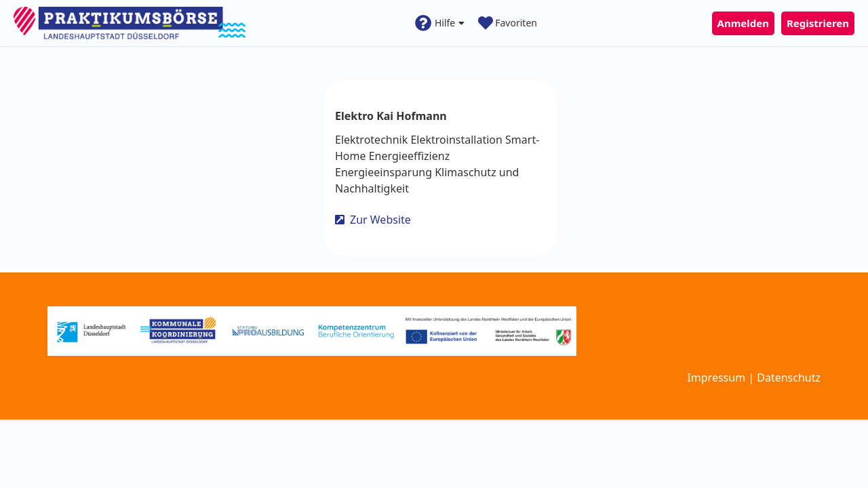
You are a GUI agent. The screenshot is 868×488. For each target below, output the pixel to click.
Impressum (716, 378)
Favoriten (508, 23)
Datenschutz (789, 378)
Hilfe (440, 23)
